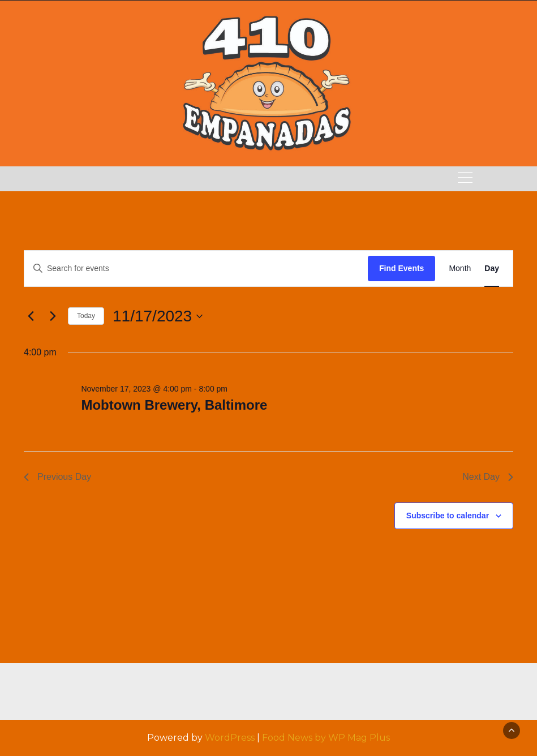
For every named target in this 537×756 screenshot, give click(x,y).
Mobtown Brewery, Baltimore (174, 405)
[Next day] (53, 316)
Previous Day (57, 477)
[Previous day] (31, 316)
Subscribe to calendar (448, 516)
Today (86, 316)
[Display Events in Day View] (492, 269)
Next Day (488, 477)
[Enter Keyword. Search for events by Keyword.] (196, 269)
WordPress (230, 738)
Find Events (401, 268)
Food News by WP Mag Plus (326, 738)
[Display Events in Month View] (460, 269)
